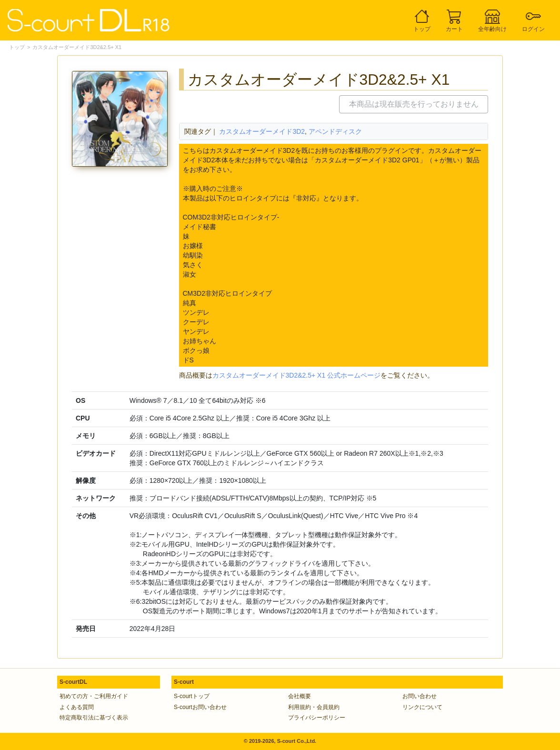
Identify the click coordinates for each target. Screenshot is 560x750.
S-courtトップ (192, 696)
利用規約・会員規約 (314, 707)
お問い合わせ (420, 696)
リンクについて (422, 707)
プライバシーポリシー (317, 718)
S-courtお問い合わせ (200, 707)
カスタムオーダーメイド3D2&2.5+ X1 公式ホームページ (297, 375)
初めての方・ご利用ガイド (94, 696)
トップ (17, 47)
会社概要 (300, 696)
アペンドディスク (335, 131)
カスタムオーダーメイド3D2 (262, 131)
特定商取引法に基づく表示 (94, 718)
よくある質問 (77, 707)
